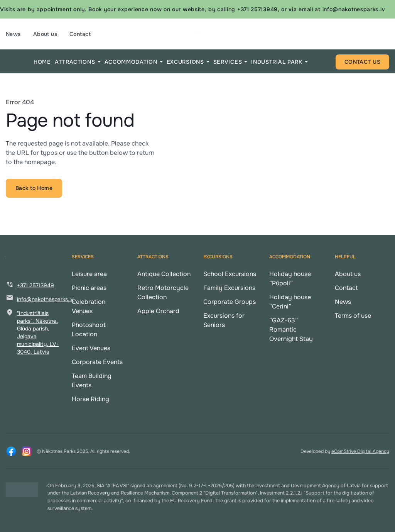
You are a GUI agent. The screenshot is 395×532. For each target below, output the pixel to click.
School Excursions (230, 274)
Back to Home (34, 188)
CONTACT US (362, 62)
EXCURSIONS (185, 62)
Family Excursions (229, 288)
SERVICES (228, 62)
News (13, 34)
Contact (80, 34)
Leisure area (89, 274)
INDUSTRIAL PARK (277, 62)
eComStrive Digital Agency (360, 451)
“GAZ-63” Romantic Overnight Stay (291, 330)
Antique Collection (164, 274)
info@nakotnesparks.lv (45, 299)
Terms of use (353, 316)
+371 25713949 (35, 285)
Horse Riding (90, 399)
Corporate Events (97, 362)
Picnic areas (89, 288)
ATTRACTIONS (75, 62)
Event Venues (91, 348)
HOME (42, 62)
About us (45, 34)
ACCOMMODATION (131, 62)
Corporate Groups (230, 302)
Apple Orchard (158, 311)
